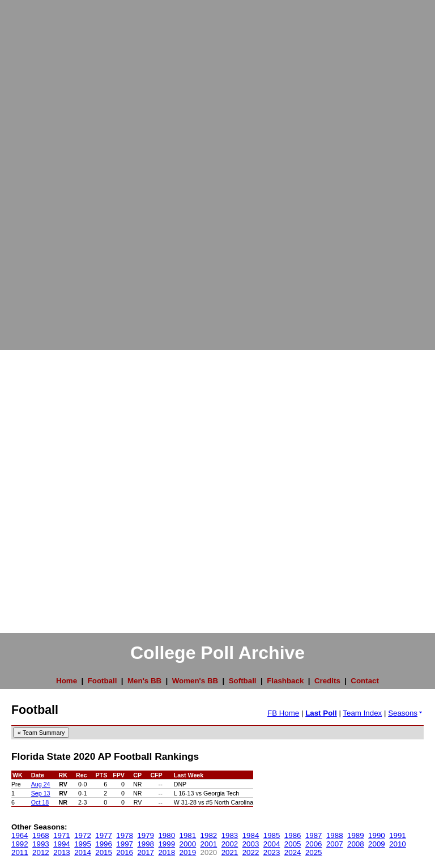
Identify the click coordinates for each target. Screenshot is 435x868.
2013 (62, 852)
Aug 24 (41, 784)
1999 (167, 844)
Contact (365, 681)
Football (103, 681)
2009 (377, 844)
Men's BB (144, 681)
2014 (83, 852)
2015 (104, 852)
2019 (188, 852)
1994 (62, 844)
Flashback (285, 681)
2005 (293, 844)
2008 (356, 844)
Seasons (406, 713)
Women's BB (195, 681)
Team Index (362, 713)
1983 (230, 835)
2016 (125, 852)
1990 (377, 835)
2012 (41, 852)
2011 (20, 852)
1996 (104, 844)
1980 (167, 835)
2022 (251, 852)
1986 (293, 835)
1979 (146, 835)
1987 (314, 835)
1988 (335, 835)
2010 (398, 844)
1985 (272, 835)
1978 (125, 835)
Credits (327, 681)
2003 (251, 844)
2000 (188, 844)
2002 (230, 844)
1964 (20, 835)
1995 (83, 844)
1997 (125, 844)
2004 (272, 844)
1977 (104, 835)
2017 (146, 852)
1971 (62, 835)
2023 (272, 852)
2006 (314, 844)
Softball (243, 681)
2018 (167, 852)
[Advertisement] (45, 170)
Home (67, 681)
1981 (188, 835)
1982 (209, 835)
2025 (314, 852)
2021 (230, 852)
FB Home (283, 713)
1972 (83, 835)
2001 (209, 844)
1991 (398, 835)
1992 (20, 844)
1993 (41, 844)
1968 (41, 835)
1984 (251, 835)
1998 (146, 844)
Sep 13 (41, 793)
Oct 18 (40, 802)
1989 (356, 835)
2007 (335, 844)
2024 (293, 852)
